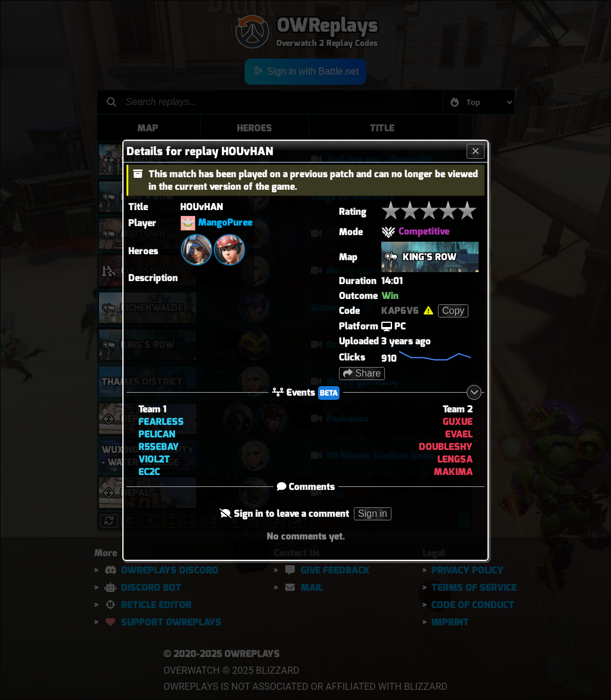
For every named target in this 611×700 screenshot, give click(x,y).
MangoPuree (225, 222)
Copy (453, 311)
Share (362, 373)
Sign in (373, 514)
